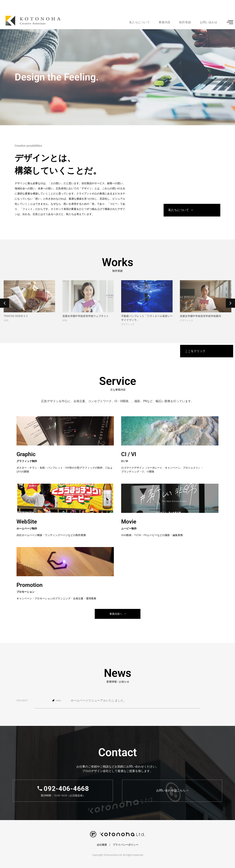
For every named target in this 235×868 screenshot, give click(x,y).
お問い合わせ (209, 22)
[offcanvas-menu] (230, 22)
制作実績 (185, 22)
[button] (5, 303)
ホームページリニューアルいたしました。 (99, 700)
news (58, 701)
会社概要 (102, 845)
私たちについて (140, 22)
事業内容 (164, 22)
